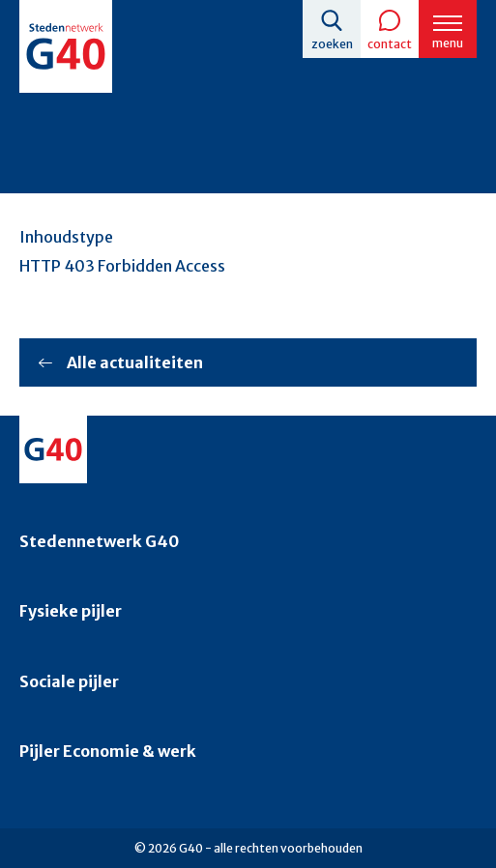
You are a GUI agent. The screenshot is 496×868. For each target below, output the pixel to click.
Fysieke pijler (71, 611)
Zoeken (332, 44)
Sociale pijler (69, 681)
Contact (390, 44)
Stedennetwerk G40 (99, 541)
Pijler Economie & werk (108, 751)
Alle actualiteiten (135, 362)
